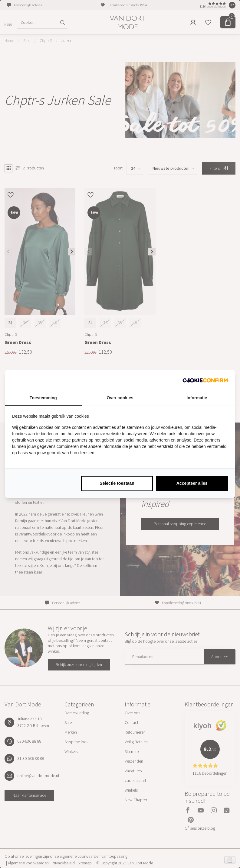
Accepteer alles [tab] (192, 483)
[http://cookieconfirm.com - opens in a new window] (205, 380)
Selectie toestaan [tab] (117, 483)
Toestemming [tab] (43, 398)
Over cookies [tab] (120, 398)
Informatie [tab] (197, 398)
